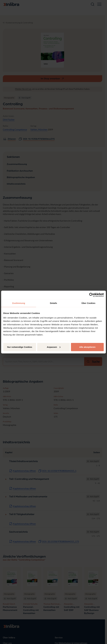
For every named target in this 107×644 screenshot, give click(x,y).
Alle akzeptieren (87, 347)
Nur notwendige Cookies (20, 347)
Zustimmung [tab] (19, 303)
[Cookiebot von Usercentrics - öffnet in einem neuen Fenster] (91, 295)
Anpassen (54, 347)
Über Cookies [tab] (88, 303)
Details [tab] (53, 303)
